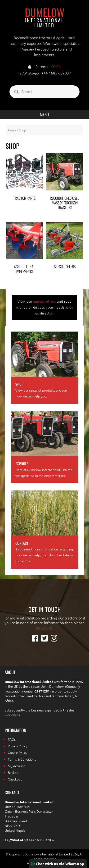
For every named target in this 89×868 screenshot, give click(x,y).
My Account (16, 766)
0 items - (48, 66)
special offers (45, 301)
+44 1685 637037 (56, 73)
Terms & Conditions (22, 759)
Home (12, 130)
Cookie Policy (18, 753)
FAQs (12, 739)
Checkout (15, 779)
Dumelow (44, 17)
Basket (13, 772)
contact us (44, 627)
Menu (44, 114)
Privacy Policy (18, 746)
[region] (44, 827)
